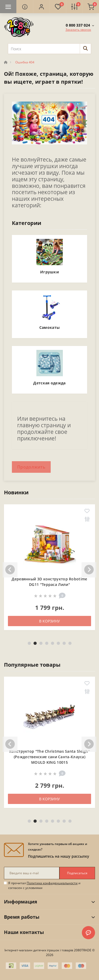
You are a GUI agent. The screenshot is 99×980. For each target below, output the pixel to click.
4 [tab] (47, 643)
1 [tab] (29, 643)
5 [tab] (53, 643)
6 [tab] (58, 643)
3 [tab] (41, 643)
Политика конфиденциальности (52, 883)
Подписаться (77, 873)
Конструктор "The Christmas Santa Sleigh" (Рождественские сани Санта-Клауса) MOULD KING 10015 (49, 757)
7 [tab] (64, 643)
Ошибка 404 (25, 62)
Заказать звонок (78, 30)
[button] (41, 7)
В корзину (49, 621)
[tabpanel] (49, 571)
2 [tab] (35, 643)
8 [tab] (70, 643)
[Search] (85, 49)
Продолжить (31, 467)
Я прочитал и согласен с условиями (44, 885)
